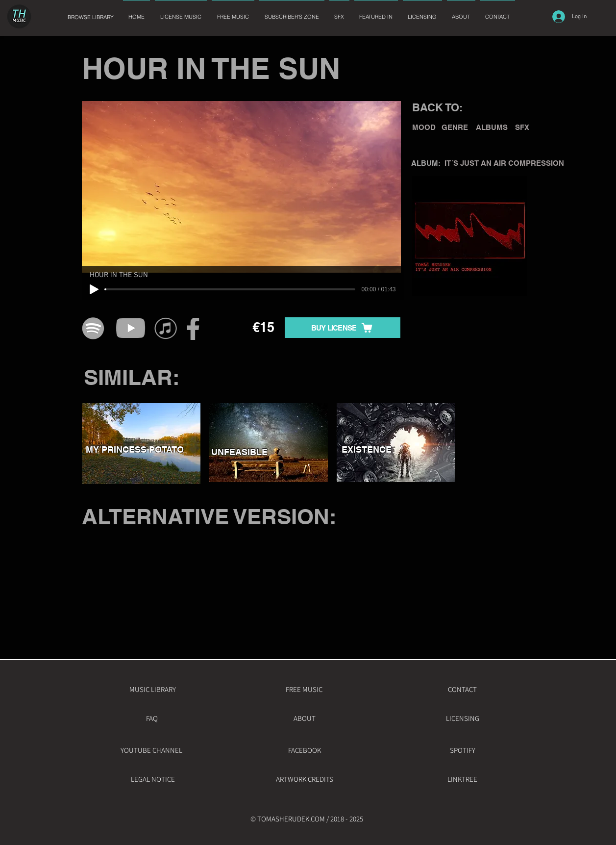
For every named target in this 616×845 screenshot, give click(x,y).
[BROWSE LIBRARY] (91, 17)
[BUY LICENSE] (343, 328)
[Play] (94, 289)
